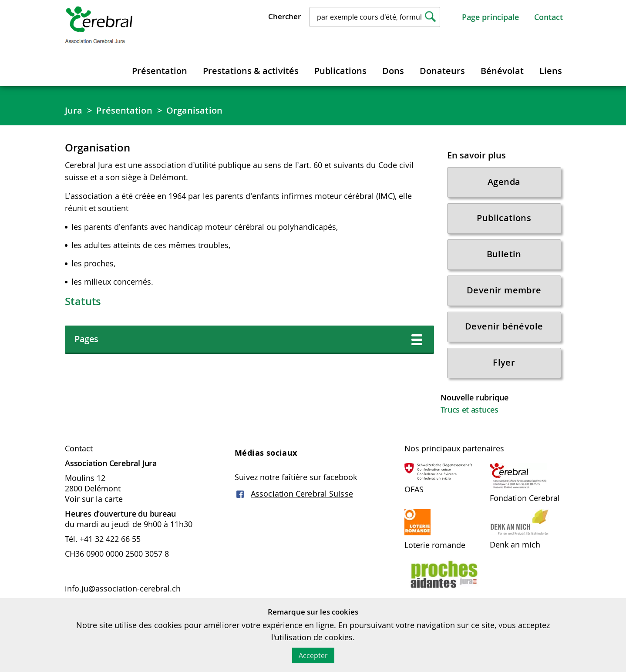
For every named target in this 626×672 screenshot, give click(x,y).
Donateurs (442, 71)
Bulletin (504, 254)
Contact (549, 17)
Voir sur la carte (94, 499)
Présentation (160, 71)
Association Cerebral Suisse (302, 494)
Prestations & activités (251, 71)
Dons (393, 71)
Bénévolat (502, 71)
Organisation (194, 110)
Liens (551, 71)
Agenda (504, 182)
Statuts (83, 301)
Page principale (490, 17)
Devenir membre (504, 290)
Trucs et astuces (469, 410)
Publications (340, 71)
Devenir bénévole (504, 326)
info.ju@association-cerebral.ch (124, 588)
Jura (74, 110)
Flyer (504, 362)
